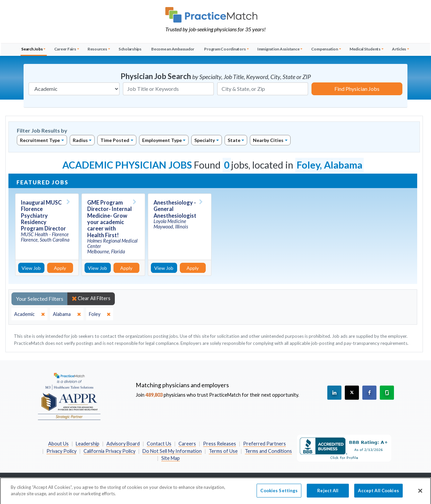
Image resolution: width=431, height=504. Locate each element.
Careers (187, 444)
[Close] (420, 493)
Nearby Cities (268, 140)
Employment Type (162, 140)
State (234, 140)
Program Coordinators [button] (225, 49)
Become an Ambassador (173, 49)
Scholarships (130, 49)
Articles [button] (399, 49)
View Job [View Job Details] (31, 268)
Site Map (171, 458)
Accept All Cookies (378, 493)
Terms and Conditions (268, 451)
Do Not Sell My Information (172, 451)
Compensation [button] (325, 49)
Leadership (88, 444)
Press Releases (220, 444)
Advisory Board (123, 444)
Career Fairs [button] (65, 49)
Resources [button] (97, 49)
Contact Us (159, 444)
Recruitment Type (40, 140)
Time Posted (115, 140)
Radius (80, 140)
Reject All (328, 493)
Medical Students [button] (365, 49)
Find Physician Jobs (357, 89)
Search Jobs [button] (32, 49)
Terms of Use (223, 451)
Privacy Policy (61, 451)
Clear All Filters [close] (91, 298)
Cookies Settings (279, 493)
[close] (29, 314)
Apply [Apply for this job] (60, 268)
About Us (58, 444)
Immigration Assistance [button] (278, 49)
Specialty (205, 140)
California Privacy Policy (109, 451)
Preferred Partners (264, 444)
